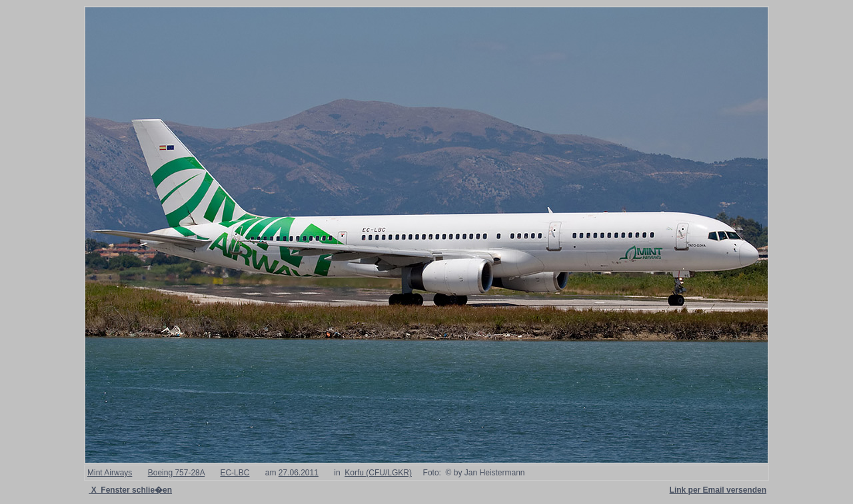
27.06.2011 (299, 473)
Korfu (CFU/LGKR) (378, 473)
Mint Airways (110, 473)
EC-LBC (235, 473)
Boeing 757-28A (176, 473)
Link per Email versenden (718, 490)
